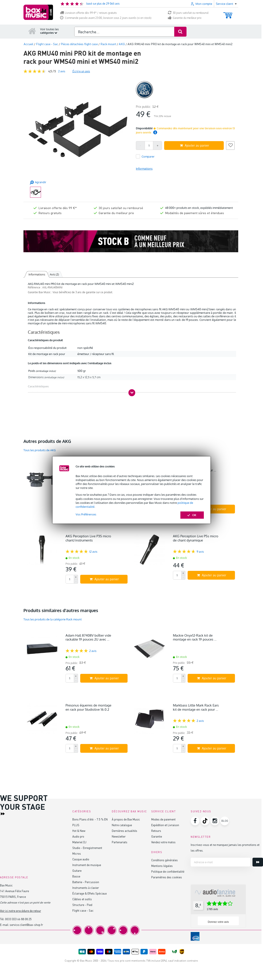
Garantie (157, 836)
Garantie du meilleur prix (185, 18)
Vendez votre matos (163, 842)
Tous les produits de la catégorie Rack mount (53, 619)
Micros (77, 853)
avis (62, 71)
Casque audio (81, 859)
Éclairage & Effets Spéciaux (90, 893)
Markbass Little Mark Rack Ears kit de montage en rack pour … (196, 707)
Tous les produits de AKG (40, 450)
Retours (156, 831)
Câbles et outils (82, 899)
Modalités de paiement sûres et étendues (195, 213)
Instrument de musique (87, 865)
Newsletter (119, 836)
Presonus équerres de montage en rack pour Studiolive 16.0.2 (88, 707)
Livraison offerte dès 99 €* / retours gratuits (88, 13)
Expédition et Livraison (165, 825)
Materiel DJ (79, 842)
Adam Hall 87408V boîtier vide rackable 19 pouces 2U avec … (88, 637)
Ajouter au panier (195, 145)
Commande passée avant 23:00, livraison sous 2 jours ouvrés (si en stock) (106, 18)
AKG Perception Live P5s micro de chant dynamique (196, 538)
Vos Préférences (86, 514)
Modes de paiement (163, 819)
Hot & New (79, 831)
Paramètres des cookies (167, 877)
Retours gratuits (50, 213)
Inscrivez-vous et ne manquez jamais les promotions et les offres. (225, 848)
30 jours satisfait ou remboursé (188, 13)
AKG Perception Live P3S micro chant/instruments (88, 538)
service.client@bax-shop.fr (26, 925)
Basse (76, 876)
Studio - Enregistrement (87, 848)
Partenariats (120, 842)
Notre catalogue (122, 825)
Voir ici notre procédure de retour (20, 911)
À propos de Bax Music (126, 819)
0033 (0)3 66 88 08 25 (18, 919)
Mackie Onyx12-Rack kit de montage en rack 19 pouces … (195, 637)
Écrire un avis (81, 71)
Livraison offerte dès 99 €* (58, 208)
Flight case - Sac (83, 910)
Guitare (77, 871)
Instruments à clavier (86, 888)
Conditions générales (164, 860)
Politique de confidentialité (168, 871)
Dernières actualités (124, 831)
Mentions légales (162, 866)
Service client (163, 811)
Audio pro (78, 836)
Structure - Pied (82, 905)
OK (192, 515)
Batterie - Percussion (86, 882)
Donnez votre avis (218, 922)
